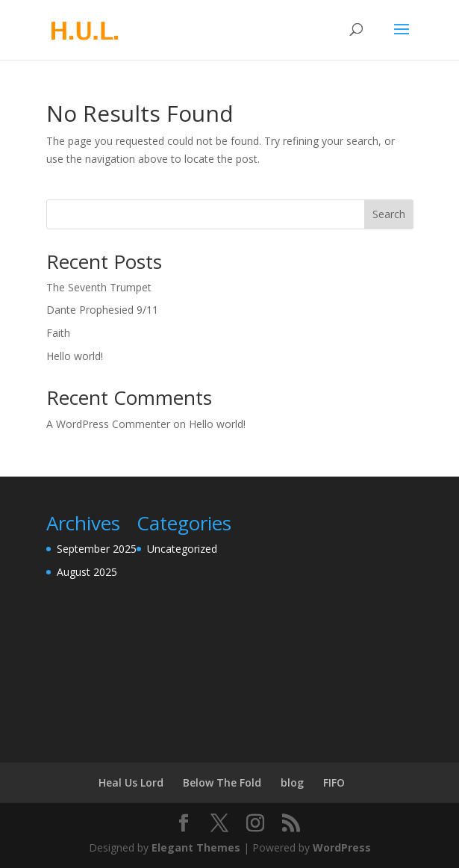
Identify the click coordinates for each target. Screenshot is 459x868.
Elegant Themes (196, 847)
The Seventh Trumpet (99, 287)
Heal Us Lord (131, 782)
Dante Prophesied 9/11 (102, 310)
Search (389, 214)
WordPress (342, 847)
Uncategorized (182, 549)
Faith (58, 333)
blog (292, 782)
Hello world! (75, 356)
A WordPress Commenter (108, 424)
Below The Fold (222, 782)
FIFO (334, 782)
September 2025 (97, 549)
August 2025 (87, 572)
